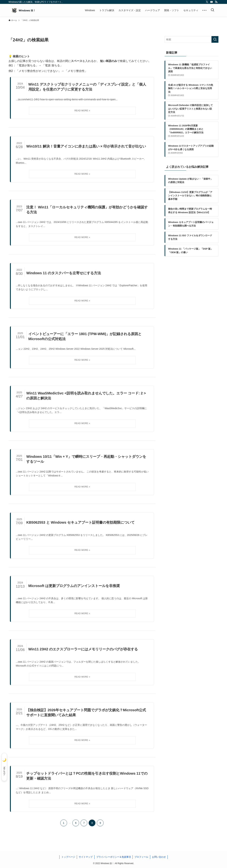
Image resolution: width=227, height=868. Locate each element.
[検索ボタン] (212, 10)
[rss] (216, 2)
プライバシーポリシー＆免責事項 (114, 857)
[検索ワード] (192, 39)
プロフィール (141, 857)
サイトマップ (86, 857)
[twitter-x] (207, 2)
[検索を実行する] (215, 39)
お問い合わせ (159, 857)
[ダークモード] (4, 767)
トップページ (68, 857)
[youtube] (212, 2)
